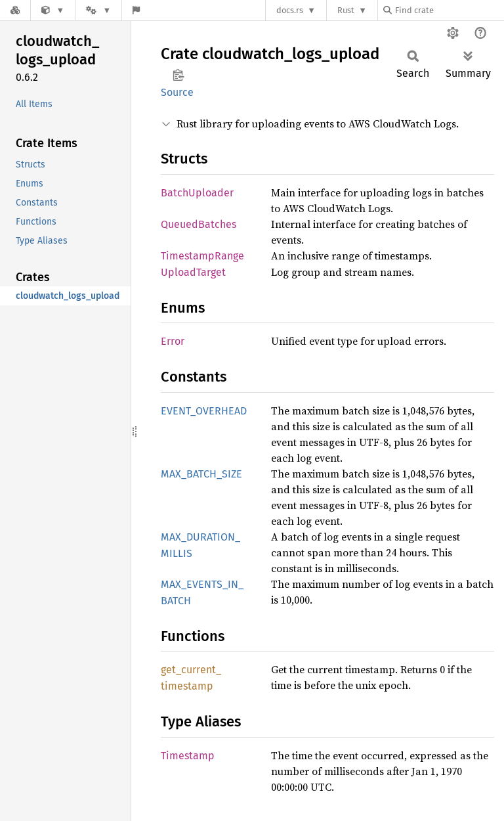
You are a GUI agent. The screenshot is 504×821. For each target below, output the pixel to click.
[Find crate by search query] (449, 10)
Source (177, 92)
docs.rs (290, 10)
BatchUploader (197, 193)
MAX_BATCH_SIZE (201, 474)
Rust (346, 10)
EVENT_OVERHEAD (204, 411)
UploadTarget (193, 272)
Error (173, 341)
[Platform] (98, 10)
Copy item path (178, 75)
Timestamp (188, 756)
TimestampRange (202, 256)
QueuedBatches (199, 224)
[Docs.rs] (15, 10)
